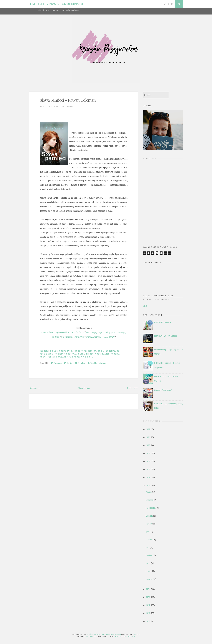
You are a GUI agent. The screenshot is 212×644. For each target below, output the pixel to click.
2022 (148, 429)
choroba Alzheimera (85, 351)
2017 (148, 469)
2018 (148, 461)
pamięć (106, 354)
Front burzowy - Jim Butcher (166, 336)
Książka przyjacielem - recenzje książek (104, 634)
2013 (148, 597)
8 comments (68, 107)
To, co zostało (109, 337)
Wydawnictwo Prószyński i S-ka (76, 357)
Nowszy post (35, 388)
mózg (98, 354)
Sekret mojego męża (94, 332)
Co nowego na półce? (163, 390)
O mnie (41, 4)
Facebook (57, 363)
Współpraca (53, 4)
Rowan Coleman (48, 357)
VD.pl (145, 306)
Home (33, 4)
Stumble (92, 363)
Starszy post (132, 388)
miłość (90, 354)
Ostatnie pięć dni (77, 332)
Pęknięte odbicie (62, 332)
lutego (148, 571)
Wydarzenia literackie (72, 4)
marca (148, 563)
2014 (148, 589)
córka (101, 351)
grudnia (149, 492)
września (149, 516)
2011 (148, 613)
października (151, 508)
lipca (147, 532)
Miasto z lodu (79, 337)
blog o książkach (62, 351)
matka (82, 354)
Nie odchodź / (67, 337)
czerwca (149, 540)
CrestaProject (92, 636)
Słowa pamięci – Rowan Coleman (68, 100)
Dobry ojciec (110, 332)
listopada (149, 500)
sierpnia (149, 524)
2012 (148, 605)
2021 (148, 437)
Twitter (68, 363)
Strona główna (84, 388)
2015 (148, 485)
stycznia (149, 579)
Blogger (136, 634)
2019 (148, 453)
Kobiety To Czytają (66, 354)
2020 (148, 445)
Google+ (80, 363)
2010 (148, 621)
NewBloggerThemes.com (125, 636)
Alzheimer (45, 351)
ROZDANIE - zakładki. (163, 322)
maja (148, 547)
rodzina (115, 354)
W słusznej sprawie (93, 337)
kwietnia (149, 555)
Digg (103, 363)
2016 (148, 477)
